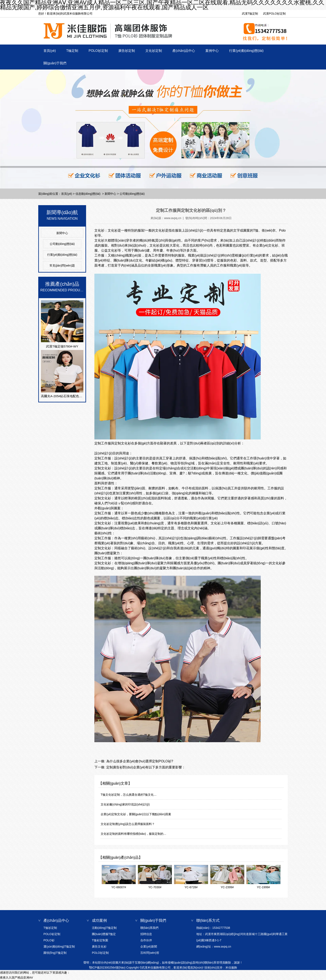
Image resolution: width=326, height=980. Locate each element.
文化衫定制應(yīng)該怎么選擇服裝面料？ (128, 824)
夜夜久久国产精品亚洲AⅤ (17, 978)
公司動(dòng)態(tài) (62, 244)
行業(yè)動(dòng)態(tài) (246, 51)
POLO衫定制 (98, 51)
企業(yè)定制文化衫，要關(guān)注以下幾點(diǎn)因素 (136, 814)
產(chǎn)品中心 (184, 51)
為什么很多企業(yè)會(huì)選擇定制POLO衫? (139, 761)
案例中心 (212, 51)
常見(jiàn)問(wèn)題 (62, 265)
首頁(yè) (50, 51)
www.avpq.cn (173, 218)
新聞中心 (110, 194)
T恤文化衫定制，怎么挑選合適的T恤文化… (129, 795)
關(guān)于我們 (55, 63)
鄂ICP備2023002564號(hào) (107, 968)
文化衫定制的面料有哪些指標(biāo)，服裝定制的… (133, 834)
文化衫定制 (154, 51)
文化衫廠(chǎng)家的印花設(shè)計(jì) (125, 804)
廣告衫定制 (127, 51)
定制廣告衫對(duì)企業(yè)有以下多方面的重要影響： (145, 767)
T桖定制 (72, 51)
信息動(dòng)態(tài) (88, 194)
